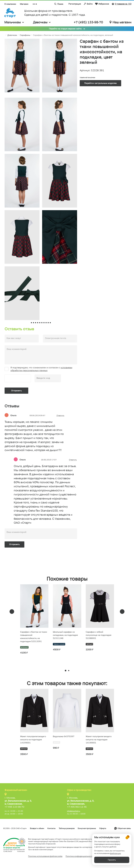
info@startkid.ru (74, 811)
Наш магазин (120, 22)
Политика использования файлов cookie (45, 856)
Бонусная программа (87, 828)
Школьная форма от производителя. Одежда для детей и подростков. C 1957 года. (55, 13)
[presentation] (12, 612)
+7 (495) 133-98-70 (88, 22)
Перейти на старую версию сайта (65, 29)
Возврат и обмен (37, 828)
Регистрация (75, 4)
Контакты (51, 828)
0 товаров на (122, 4)
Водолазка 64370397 (64, 736)
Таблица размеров (67, 828)
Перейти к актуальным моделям (100, 83)
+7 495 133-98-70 (14, 807)
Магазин (24, 4)
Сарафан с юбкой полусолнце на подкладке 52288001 (99, 635)
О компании (10, 4)
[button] (66, 671)
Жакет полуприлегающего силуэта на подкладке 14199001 (33, 740)
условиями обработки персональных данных (41, 369)
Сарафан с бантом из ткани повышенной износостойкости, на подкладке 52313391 (34, 637)
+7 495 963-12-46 (77, 807)
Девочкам (42, 22)
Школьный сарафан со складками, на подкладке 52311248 (65, 635)
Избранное (102, 4)
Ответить (60, 415)
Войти (88, 4)
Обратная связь (124, 828)
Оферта (103, 828)
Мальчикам (14, 22)
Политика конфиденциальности (79, 856)
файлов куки (115, 854)
